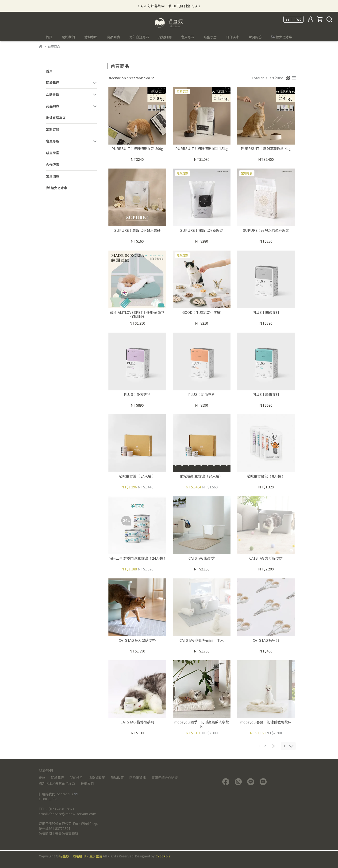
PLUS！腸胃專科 (266, 395)
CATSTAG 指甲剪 (266, 640)
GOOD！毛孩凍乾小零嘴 (202, 312)
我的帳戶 (76, 778)
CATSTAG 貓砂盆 (202, 558)
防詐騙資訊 (138, 778)
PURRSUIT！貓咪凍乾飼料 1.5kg (202, 149)
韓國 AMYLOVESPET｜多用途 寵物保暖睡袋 (137, 314)
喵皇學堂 (210, 37)
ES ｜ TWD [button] (294, 19)
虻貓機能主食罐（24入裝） (202, 476)
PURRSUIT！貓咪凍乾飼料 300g (137, 149)
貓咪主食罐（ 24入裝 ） (137, 476)
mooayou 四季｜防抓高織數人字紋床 (202, 724)
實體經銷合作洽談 (165, 778)
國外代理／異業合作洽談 (57, 783)
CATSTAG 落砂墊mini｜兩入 (202, 640)
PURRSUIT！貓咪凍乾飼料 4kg (266, 149)
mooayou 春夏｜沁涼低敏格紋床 (266, 722)
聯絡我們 (87, 783)
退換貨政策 (97, 778)
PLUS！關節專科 (266, 312)
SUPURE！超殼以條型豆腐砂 (266, 230)
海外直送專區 (139, 37)
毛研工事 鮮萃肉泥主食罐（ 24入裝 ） (137, 558)
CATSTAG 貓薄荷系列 (137, 722)
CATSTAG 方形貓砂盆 (266, 558)
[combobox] (131, 78)
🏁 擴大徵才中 (282, 37)
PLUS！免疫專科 (137, 395)
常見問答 (255, 37)
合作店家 (233, 37)
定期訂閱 (165, 37)
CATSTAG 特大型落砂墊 (137, 640)
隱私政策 (117, 778)
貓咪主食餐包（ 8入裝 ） (266, 476)
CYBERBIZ (163, 856)
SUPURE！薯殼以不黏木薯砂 (137, 230)
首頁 (49, 37)
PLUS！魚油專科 (202, 395)
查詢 (42, 778)
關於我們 (58, 778)
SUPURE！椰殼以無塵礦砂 (202, 230)
